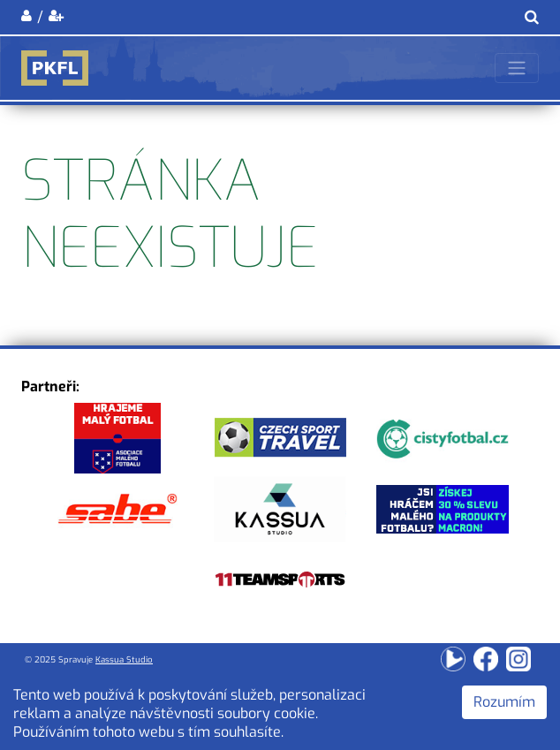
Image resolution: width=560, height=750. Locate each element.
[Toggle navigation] (517, 68)
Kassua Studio (124, 659)
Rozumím (504, 702)
